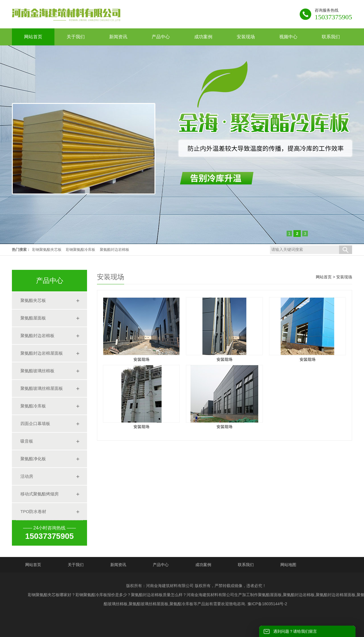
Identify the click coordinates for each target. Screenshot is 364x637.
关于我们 (76, 565)
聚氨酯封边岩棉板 (115, 250)
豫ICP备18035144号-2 (267, 604)
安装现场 (344, 277)
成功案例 (203, 565)
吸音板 (27, 441)
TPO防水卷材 (33, 511)
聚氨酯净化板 (33, 459)
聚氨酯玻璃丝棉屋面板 (42, 388)
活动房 (27, 476)
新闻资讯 (118, 565)
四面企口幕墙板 (35, 423)
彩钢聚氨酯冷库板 (81, 250)
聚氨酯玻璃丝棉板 (37, 371)
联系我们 (246, 565)
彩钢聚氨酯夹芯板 (47, 250)
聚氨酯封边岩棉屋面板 (42, 353)
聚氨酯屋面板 (33, 318)
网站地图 (288, 565)
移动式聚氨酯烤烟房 (40, 494)
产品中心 (161, 565)
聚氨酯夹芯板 (33, 300)
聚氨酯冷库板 (33, 406)
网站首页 (324, 277)
